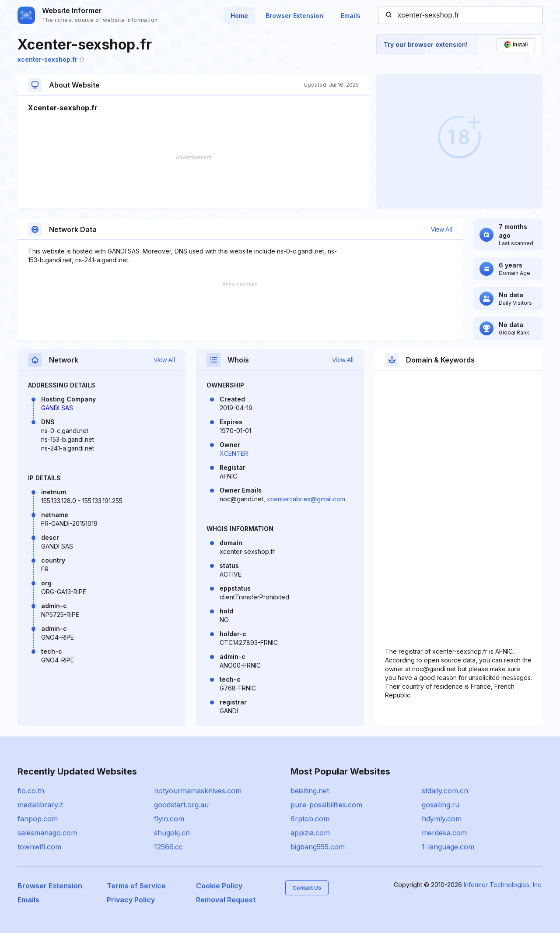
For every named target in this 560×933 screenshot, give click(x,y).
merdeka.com (444, 833)
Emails (351, 16)
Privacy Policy (131, 900)
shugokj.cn (172, 833)
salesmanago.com (47, 833)
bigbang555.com (318, 847)
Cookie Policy (219, 886)
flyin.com (169, 819)
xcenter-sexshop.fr (51, 59)
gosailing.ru (441, 805)
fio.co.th (31, 791)
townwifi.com (39, 847)
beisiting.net (310, 791)
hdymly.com (442, 819)
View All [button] (442, 229)
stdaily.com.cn (445, 791)
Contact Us (307, 888)
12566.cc (168, 847)
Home (239, 16)
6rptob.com (310, 819)
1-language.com (448, 847)
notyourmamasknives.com (198, 791)
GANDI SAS (57, 408)
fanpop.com (38, 819)
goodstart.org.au (181, 805)
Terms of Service (136, 886)
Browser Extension (294, 16)
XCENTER (234, 453)
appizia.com (310, 833)
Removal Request (226, 900)
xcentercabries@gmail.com (306, 499)
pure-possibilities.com (326, 805)
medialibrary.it (40, 805)
